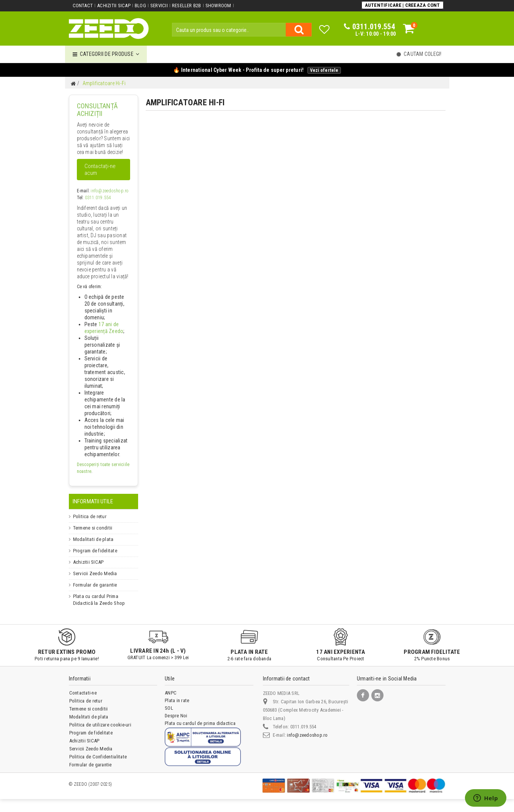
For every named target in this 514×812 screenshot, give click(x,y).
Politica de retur (89, 517)
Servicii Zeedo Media (94, 574)
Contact (83, 6)
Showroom (218, 6)
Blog (140, 6)
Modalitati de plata (92, 539)
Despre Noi (176, 716)
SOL (169, 708)
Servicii (159, 6)
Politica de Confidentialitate (98, 757)
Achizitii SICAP (114, 6)
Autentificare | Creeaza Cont (403, 5)
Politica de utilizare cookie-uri (100, 725)
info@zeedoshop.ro (110, 191)
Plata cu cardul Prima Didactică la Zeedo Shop (104, 600)
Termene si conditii (92, 528)
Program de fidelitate (94, 551)
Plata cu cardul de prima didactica (200, 723)
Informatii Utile (93, 501)
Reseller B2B (187, 6)
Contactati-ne (83, 693)
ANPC (171, 693)
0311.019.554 (98, 198)
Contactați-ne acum (100, 170)
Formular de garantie (94, 585)
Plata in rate (177, 700)
